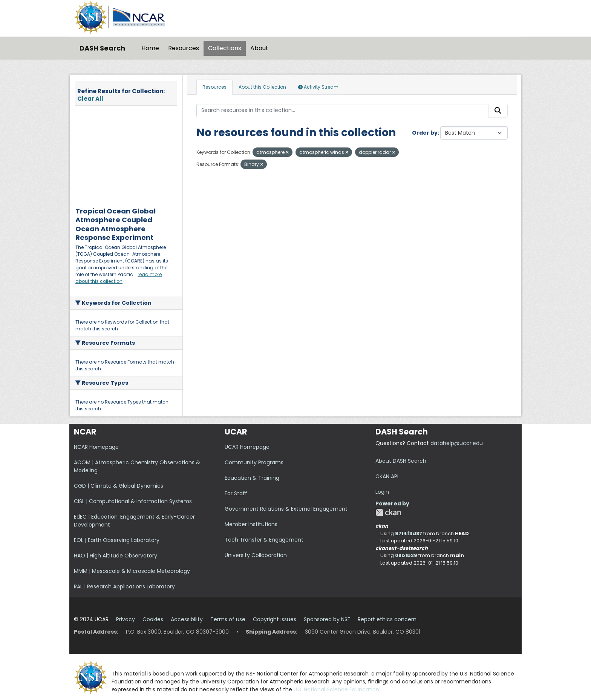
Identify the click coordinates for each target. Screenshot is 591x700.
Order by (425, 133)
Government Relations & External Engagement (286, 509)
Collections (225, 48)
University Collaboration (256, 555)
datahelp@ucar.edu (457, 443)
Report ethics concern (387, 619)
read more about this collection (119, 278)
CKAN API (387, 476)
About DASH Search (401, 461)
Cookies (153, 619)
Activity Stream (318, 87)
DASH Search (102, 48)
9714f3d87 (409, 533)
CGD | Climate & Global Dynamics (119, 486)
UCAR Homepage (247, 447)
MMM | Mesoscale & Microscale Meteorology (132, 571)
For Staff (236, 493)
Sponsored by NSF (327, 619)
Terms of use (228, 619)
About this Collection (262, 87)
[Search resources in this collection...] (343, 111)
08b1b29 (406, 555)
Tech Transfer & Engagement (264, 540)
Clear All (90, 99)
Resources (184, 48)
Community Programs (254, 462)
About (259, 48)
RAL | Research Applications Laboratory (124, 586)
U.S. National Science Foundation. (337, 689)
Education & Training (252, 478)
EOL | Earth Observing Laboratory (117, 540)
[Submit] (498, 111)
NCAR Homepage (96, 447)
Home (150, 48)
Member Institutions (251, 524)
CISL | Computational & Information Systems (133, 501)
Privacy (126, 619)
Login (382, 492)
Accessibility (187, 619)
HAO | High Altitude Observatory (116, 556)
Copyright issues (275, 619)
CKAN (388, 512)
